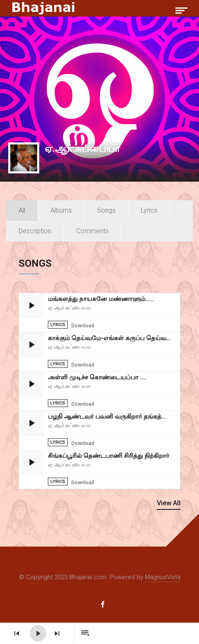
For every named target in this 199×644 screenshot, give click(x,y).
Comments (92, 231)
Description (35, 231)
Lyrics (149, 210)
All (22, 210)
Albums (61, 210)
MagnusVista (163, 577)
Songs (106, 210)
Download (83, 326)
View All (169, 503)
